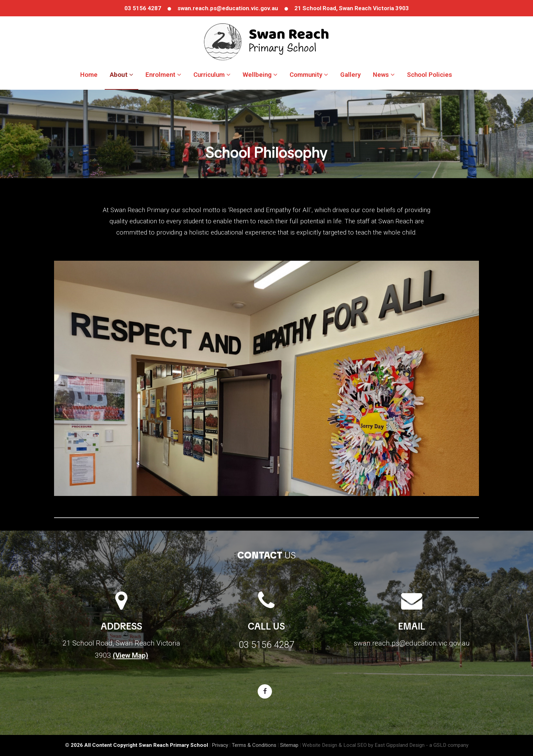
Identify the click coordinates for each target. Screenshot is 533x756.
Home (89, 75)
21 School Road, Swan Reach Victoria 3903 (352, 8)
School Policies (429, 75)
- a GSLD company (447, 745)
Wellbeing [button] (260, 75)
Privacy (220, 745)
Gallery (350, 75)
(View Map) (131, 655)
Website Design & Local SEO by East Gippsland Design (363, 745)
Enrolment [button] (163, 75)
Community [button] (309, 75)
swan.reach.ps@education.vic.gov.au (228, 8)
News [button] (384, 75)
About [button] (122, 75)
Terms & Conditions (254, 745)
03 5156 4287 (143, 8)
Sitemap (289, 745)
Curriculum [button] (212, 75)
